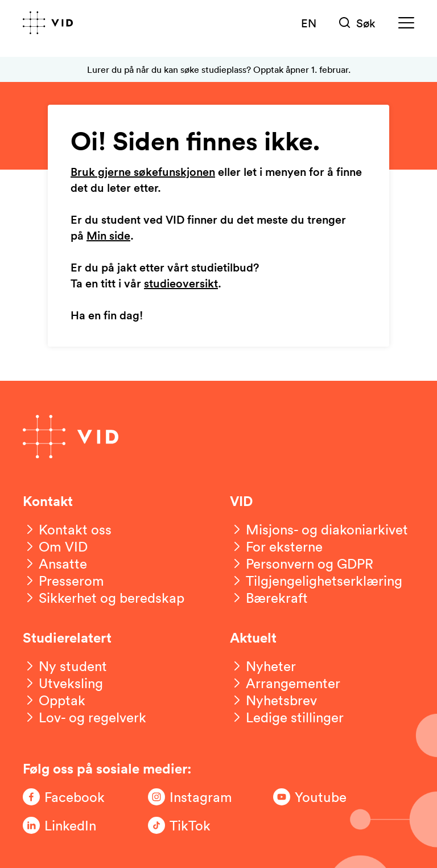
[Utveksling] (63, 683)
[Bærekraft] (269, 598)
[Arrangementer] (285, 683)
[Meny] (406, 23)
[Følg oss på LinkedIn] (68, 825)
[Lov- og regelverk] (84, 717)
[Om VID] (55, 546)
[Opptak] (54, 700)
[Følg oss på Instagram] (193, 797)
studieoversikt (181, 284)
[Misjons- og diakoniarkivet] (319, 529)
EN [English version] (309, 23)
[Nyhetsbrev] (273, 700)
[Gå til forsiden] (48, 23)
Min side (108, 236)
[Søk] (357, 23)
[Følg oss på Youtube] (319, 797)
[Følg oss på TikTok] (193, 825)
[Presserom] (63, 581)
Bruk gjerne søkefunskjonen (143, 172)
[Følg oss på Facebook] (68, 797)
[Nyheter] (263, 666)
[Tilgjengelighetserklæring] (316, 581)
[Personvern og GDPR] (302, 563)
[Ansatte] (55, 563)
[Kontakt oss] (67, 529)
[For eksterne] (276, 546)
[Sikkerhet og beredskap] (104, 598)
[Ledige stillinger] (287, 717)
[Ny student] (65, 666)
